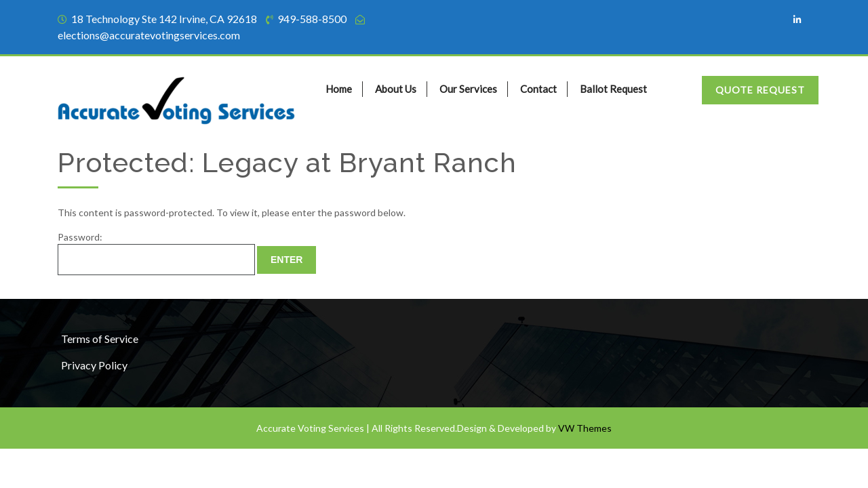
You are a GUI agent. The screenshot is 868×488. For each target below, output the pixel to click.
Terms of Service (100, 339)
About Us (396, 89)
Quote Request (760, 90)
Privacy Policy (94, 365)
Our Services (468, 89)
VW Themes (584, 428)
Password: (156, 253)
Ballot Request (613, 89)
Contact (538, 89)
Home (339, 89)
